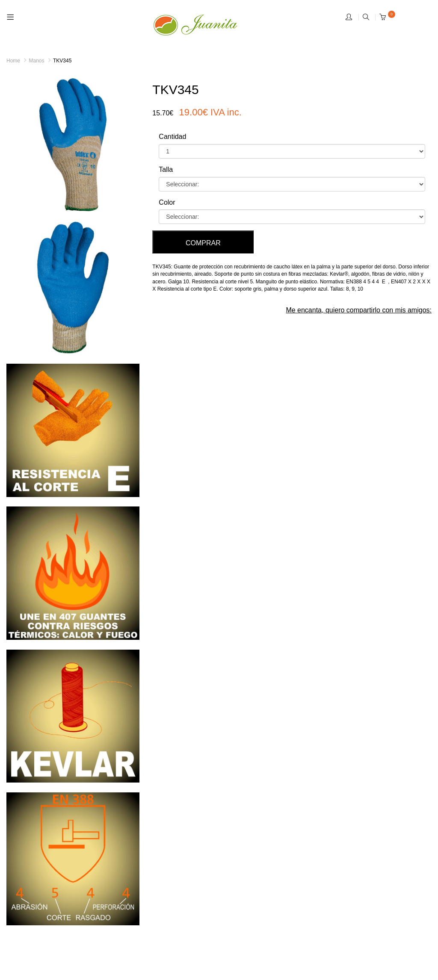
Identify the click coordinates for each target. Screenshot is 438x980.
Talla (166, 169)
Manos (36, 61)
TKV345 (62, 61)
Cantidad (172, 137)
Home (13, 61)
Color (167, 202)
